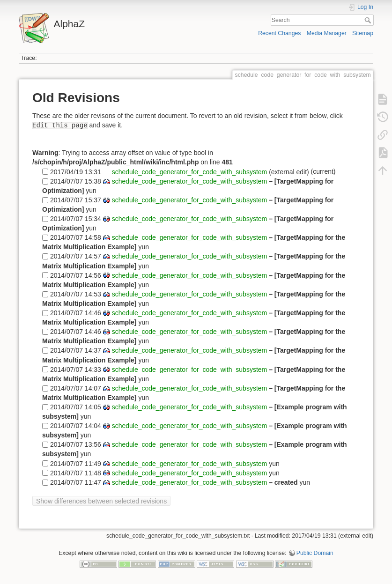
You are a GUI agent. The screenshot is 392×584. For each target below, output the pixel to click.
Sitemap (363, 33)
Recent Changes (279, 33)
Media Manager (327, 33)
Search (369, 20)
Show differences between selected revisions (101, 501)
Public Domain (315, 553)
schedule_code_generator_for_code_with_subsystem (189, 171)
